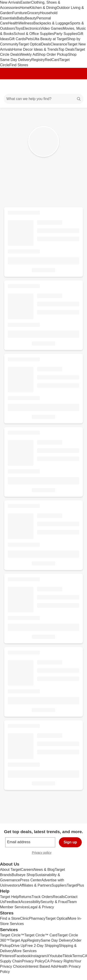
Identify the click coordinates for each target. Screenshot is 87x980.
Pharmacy (37, 918)
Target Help (9, 897)
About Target (10, 870)
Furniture (19, 13)
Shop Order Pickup (53, 54)
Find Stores (19, 65)
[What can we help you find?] (43, 99)
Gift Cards (17, 39)
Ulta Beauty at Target (50, 39)
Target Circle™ (12, 935)
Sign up (70, 842)
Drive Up (18, 946)
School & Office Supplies (34, 34)
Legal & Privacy (41, 907)
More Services (25, 951)
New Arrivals (10, 2)
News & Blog (44, 870)
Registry (38, 60)
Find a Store (10, 918)
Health (13, 23)
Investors (12, 885)
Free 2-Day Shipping (42, 946)
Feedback (13, 902)
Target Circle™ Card (41, 935)
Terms (77, 956)
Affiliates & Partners (35, 885)
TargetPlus (75, 885)
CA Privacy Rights (59, 961)
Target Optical (30, 44)
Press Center (31, 880)
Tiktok (67, 956)
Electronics (32, 28)
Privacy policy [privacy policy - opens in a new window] (43, 853)
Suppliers (59, 885)
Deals (46, 44)
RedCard (52, 60)
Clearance (59, 44)
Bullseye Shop (23, 875)
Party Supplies (66, 34)
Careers (27, 870)
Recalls (59, 897)
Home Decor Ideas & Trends (35, 49)
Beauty (31, 18)
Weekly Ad (28, 54)
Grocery (33, 13)
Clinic (24, 918)
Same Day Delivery (56, 940)
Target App (19, 940)
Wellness (26, 23)
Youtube (56, 956)
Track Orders (42, 897)
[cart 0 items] (77, 87)
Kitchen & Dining (43, 8)
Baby (21, 18)
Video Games (52, 28)
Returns (25, 897)
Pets (29, 39)
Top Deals (67, 49)
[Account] (65, 87)
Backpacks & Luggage (52, 23)
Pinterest (7, 956)
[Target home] (43, 87)
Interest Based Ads (42, 966)
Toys (19, 28)
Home (25, 8)
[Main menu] (10, 87)
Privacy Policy (33, 961)
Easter (26, 2)
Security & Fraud (54, 902)
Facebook (22, 956)
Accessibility (31, 902)
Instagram (39, 956)
